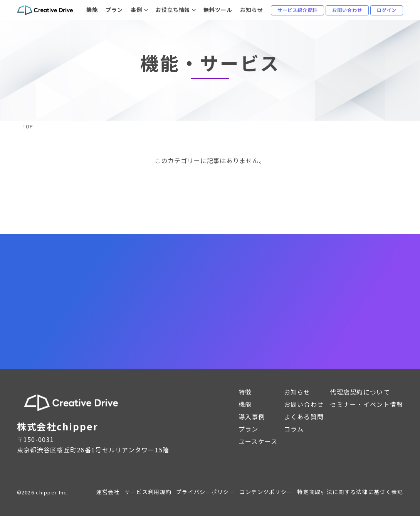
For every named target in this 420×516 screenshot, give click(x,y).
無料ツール (218, 10)
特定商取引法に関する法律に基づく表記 (350, 492)
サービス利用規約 (148, 492)
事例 (136, 10)
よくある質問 (304, 417)
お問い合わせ (304, 404)
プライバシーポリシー (206, 492)
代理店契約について (360, 392)
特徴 (245, 392)
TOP (28, 126)
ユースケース (258, 441)
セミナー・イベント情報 (366, 404)
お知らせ (252, 10)
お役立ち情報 (173, 10)
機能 (92, 10)
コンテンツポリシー (266, 492)
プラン (114, 10)
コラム (294, 429)
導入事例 (252, 417)
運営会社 (108, 492)
